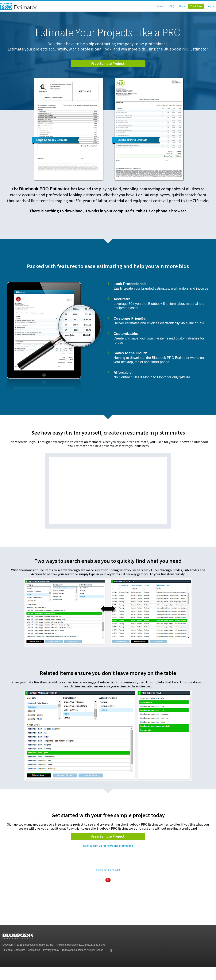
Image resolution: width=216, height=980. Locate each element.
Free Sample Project (108, 63)
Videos (161, 6)
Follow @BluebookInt (108, 870)
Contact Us (34, 950)
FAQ (172, 6)
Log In (210, 6)
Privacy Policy (51, 950)
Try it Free (196, 6)
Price (182, 6)
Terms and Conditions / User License (82, 950)
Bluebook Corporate (14, 950)
